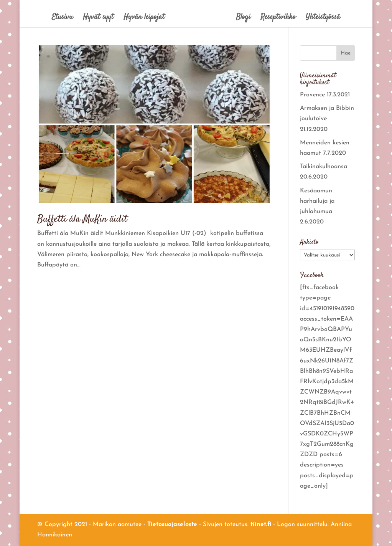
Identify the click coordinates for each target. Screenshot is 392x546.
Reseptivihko (278, 19)
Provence (312, 95)
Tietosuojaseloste (172, 524)
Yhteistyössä (323, 19)
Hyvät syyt (98, 19)
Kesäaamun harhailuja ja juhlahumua (317, 201)
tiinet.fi (261, 524)
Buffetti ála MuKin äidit (82, 219)
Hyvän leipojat (144, 19)
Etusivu (62, 19)
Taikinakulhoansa (324, 167)
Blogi (243, 19)
